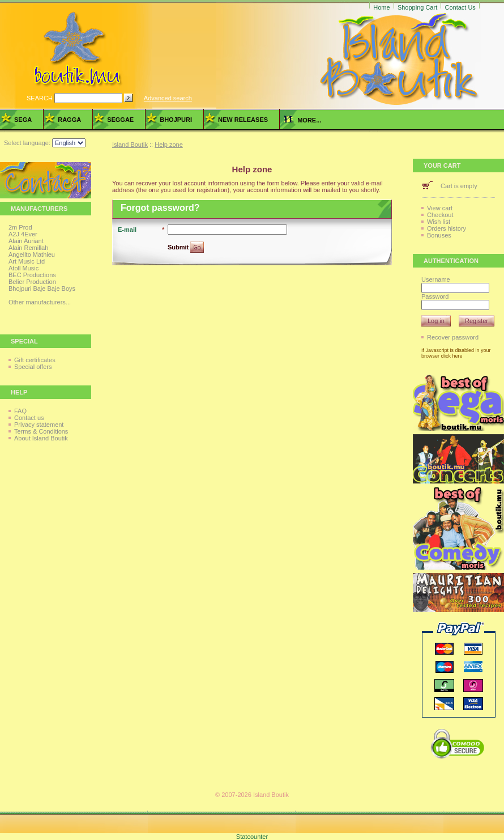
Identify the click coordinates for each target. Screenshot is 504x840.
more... (302, 120)
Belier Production (32, 282)
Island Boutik (130, 145)
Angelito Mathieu (32, 254)
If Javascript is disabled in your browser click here (456, 353)
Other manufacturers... (40, 302)
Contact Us (460, 7)
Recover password (453, 337)
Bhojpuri (176, 120)
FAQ (20, 411)
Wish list (439, 222)
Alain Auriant (26, 241)
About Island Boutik (41, 438)
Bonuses (439, 235)
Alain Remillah (28, 248)
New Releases (243, 120)
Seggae (120, 120)
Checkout (440, 215)
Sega (23, 120)
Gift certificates (35, 360)
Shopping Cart (417, 7)
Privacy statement (39, 425)
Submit (179, 247)
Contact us (29, 418)
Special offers (33, 367)
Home (381, 7)
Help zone (169, 145)
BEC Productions (32, 275)
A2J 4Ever (23, 234)
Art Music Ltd (27, 261)
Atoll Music (24, 268)
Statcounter (252, 837)
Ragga (69, 120)
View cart (440, 208)
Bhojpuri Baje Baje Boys (42, 289)
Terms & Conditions (41, 431)
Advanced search (168, 98)
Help (19, 392)
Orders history (447, 228)
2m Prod (20, 227)
